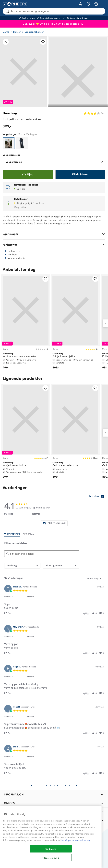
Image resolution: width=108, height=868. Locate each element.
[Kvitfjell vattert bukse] (26, 433)
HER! (83, 24)
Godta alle (51, 849)
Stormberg (10, 113)
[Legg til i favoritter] (43, 42)
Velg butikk (20, 207)
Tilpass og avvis (51, 858)
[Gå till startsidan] (15, 4)
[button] (9, 613)
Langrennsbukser (34, 32)
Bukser (17, 32)
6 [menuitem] (58, 786)
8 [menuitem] (65, 786)
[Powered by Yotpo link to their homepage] (97, 497)
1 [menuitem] (39, 786)
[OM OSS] (54, 803)
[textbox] (103, 580)
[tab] (54, 523)
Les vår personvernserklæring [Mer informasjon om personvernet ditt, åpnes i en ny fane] (75, 840)
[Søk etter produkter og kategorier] (55, 11)
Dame (6, 32)
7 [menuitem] (62, 786)
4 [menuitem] (50, 786)
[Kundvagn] (96, 4)
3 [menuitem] (47, 786)
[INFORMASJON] (54, 795)
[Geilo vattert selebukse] (75, 433)
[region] (51, 837)
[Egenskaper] (54, 234)
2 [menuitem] (43, 786)
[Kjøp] (28, 174)
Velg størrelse (55, 162)
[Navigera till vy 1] (78, 81)
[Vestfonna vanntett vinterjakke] (26, 323)
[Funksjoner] (54, 245)
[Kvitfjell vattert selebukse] (9, 143)
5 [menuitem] (54, 786)
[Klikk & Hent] (80, 174)
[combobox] (22, 566)
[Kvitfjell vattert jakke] (75, 323)
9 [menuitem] (69, 786)
